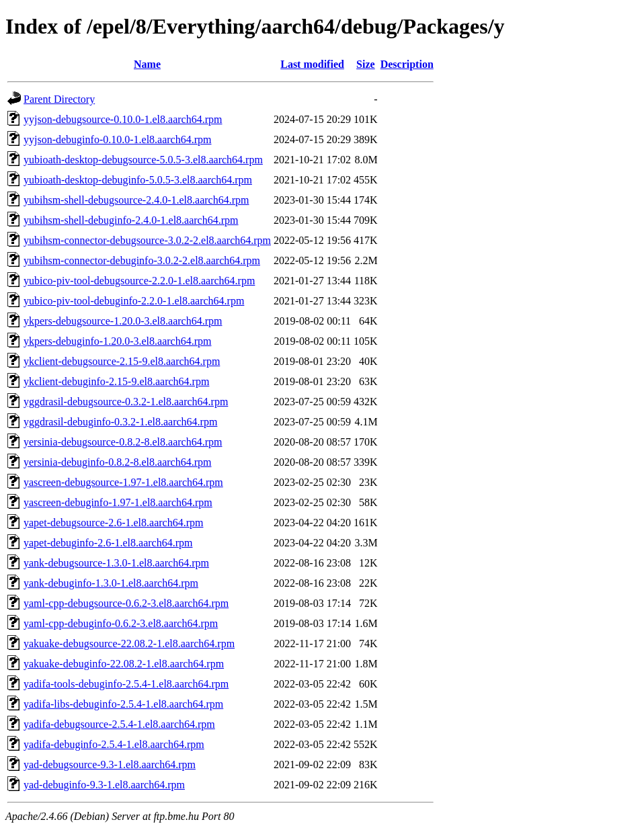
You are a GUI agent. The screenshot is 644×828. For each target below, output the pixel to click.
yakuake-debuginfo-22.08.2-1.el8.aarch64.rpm (124, 664)
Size (366, 64)
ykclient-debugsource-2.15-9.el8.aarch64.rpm (122, 361)
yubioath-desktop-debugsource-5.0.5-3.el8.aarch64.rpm (143, 160)
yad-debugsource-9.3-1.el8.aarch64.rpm (110, 764)
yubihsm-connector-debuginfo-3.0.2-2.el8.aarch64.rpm (142, 260)
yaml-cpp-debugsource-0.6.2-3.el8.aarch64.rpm (126, 603)
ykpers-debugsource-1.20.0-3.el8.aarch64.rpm (123, 321)
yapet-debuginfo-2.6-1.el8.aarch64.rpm (108, 543)
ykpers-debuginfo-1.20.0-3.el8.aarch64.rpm (117, 341)
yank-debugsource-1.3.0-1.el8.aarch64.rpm (116, 563)
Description (407, 64)
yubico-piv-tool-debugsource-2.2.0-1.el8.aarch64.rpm (139, 281)
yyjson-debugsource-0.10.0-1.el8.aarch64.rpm (123, 119)
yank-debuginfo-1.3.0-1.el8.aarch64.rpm (111, 583)
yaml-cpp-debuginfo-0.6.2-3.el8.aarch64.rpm (121, 623)
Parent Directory (59, 99)
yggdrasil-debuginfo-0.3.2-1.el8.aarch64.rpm (120, 422)
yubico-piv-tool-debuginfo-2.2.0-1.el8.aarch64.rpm (134, 301)
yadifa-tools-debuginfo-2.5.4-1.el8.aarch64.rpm (126, 684)
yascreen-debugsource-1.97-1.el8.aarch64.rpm (123, 482)
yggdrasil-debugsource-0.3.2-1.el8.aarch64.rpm (126, 402)
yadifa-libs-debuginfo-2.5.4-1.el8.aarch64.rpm (123, 704)
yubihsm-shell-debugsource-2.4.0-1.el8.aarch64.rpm (136, 200)
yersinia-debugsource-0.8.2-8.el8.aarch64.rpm (123, 442)
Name (147, 64)
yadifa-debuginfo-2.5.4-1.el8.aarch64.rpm (114, 744)
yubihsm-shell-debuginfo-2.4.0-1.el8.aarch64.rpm (131, 220)
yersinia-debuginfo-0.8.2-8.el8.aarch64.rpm (117, 462)
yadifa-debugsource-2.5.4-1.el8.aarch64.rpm (119, 724)
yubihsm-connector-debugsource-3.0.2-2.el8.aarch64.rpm (147, 240)
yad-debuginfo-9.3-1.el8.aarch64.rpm (104, 785)
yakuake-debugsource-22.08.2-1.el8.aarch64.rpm (129, 644)
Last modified (312, 64)
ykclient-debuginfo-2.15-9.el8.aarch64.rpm (116, 381)
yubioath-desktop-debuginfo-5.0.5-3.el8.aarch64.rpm (138, 180)
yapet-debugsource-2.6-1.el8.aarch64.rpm (113, 523)
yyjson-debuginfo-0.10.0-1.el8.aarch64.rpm (117, 139)
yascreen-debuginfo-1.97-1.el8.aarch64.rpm (118, 502)
